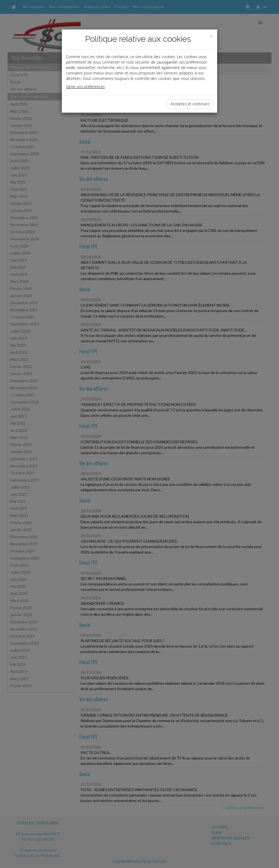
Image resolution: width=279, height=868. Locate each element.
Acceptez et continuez (190, 104)
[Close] (211, 36)
